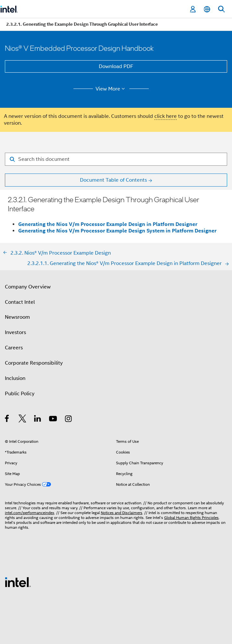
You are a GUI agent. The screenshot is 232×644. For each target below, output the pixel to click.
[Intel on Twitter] (23, 420)
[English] (207, 9)
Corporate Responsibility (34, 363)
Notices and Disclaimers (122, 513)
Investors (15, 332)
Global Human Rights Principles (191, 518)
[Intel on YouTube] (53, 420)
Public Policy (20, 394)
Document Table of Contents (113, 180)
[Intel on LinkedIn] (38, 420)
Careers (14, 348)
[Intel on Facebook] (7, 420)
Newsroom (17, 317)
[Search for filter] (116, 159)
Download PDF (116, 66)
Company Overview (28, 287)
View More (111, 89)
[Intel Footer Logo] (18, 582)
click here (166, 116)
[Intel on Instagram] (69, 420)
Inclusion (15, 378)
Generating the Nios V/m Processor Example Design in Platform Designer (108, 224)
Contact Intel (20, 302)
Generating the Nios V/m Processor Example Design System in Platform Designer (117, 231)
